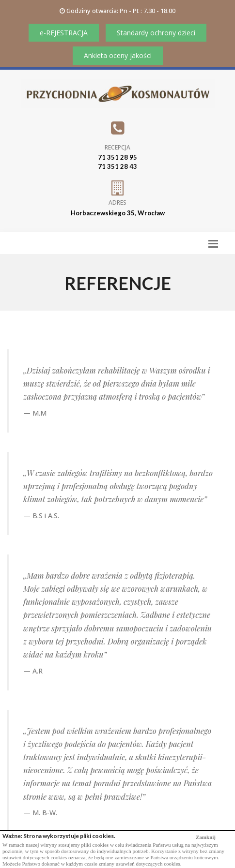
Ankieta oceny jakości (118, 55)
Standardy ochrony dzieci (156, 33)
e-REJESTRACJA (64, 33)
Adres (117, 202)
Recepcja (117, 147)
